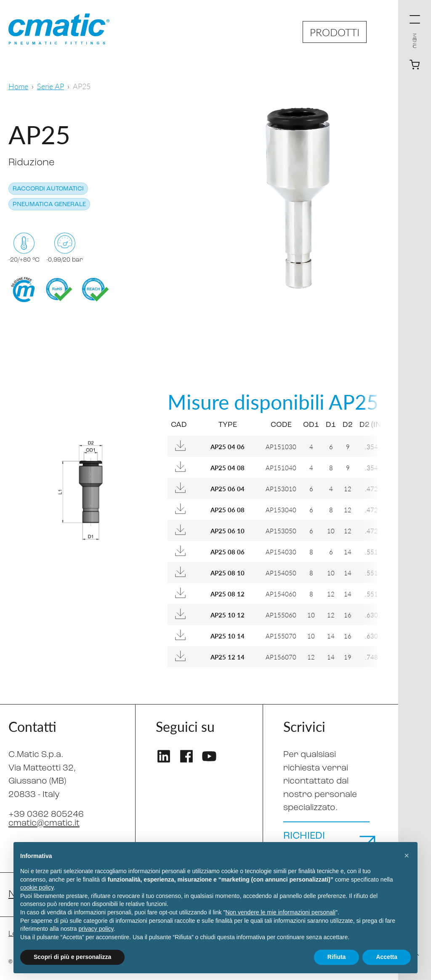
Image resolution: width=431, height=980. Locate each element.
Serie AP (51, 86)
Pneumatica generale (49, 205)
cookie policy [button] (37, 887)
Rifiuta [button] (337, 957)
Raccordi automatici (48, 189)
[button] (407, 856)
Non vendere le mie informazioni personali (280, 912)
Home (18, 86)
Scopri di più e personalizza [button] (72, 957)
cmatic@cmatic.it (44, 823)
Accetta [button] (387, 957)
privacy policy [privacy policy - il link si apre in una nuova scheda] (96, 929)
